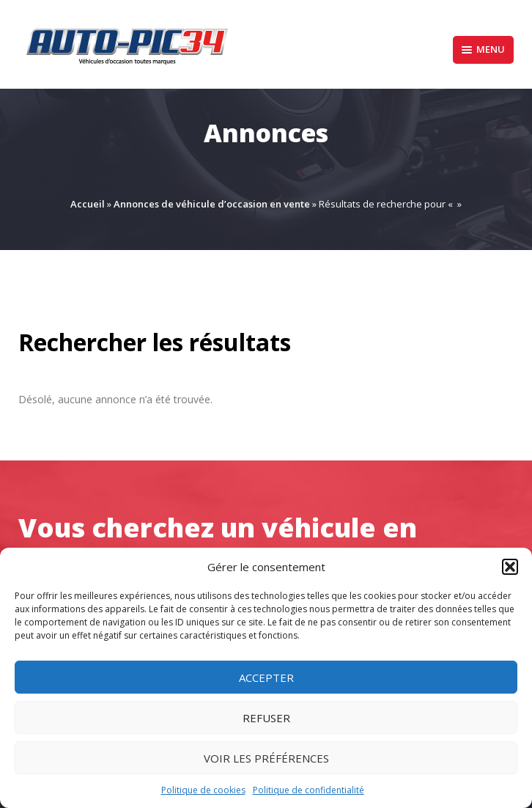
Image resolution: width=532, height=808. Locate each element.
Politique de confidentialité (309, 790)
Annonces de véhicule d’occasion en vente (212, 204)
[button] (510, 567)
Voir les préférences (266, 758)
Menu (483, 49)
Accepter (266, 677)
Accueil (88, 204)
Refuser (266, 718)
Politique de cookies (203, 790)
